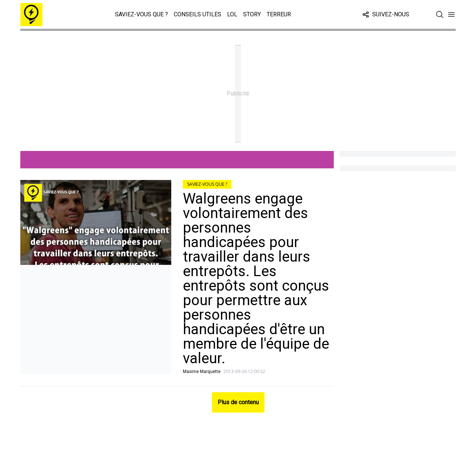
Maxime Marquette (202, 372)
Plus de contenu (238, 402)
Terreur (279, 14)
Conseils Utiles (198, 14)
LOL (232, 14)
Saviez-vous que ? (141, 14)
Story (252, 14)
